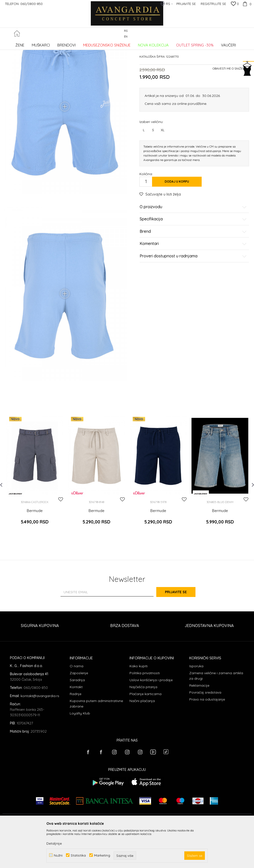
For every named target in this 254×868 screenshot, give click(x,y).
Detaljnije (54, 843)
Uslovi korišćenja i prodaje (151, 719)
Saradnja (77, 719)
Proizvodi (55, 43)
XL (163, 167)
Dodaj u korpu (177, 219)
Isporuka (196, 705)
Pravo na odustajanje (207, 739)
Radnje (76, 733)
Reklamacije (199, 725)
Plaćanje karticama (145, 733)
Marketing (102, 855)
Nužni (58, 855)
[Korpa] (246, 4)
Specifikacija (193, 257)
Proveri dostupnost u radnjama (193, 294)
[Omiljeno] (235, 4)
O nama (77, 705)
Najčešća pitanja (143, 726)
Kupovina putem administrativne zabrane (96, 743)
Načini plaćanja (142, 740)
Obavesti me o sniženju (231, 106)
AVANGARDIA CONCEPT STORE (24, 43)
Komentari (193, 281)
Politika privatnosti (145, 712)
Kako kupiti (139, 705)
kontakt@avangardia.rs (40, 735)
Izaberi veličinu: (151, 159)
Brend (193, 269)
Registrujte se (213, 4)
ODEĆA (70, 43)
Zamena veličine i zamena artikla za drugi (216, 715)
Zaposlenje (79, 712)
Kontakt (76, 726)
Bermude (84, 43)
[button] (249, 34)
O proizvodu (193, 244)
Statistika (78, 855)
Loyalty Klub (80, 752)
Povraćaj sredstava (205, 732)
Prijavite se (182, 631)
